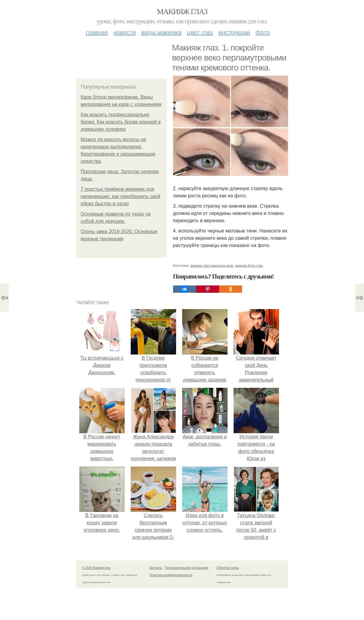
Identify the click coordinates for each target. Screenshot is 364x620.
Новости (125, 32)
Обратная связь (228, 568)
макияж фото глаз (249, 265)
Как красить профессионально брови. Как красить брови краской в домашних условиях (121, 122)
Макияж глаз (182, 12)
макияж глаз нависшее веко (212, 265)
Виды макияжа (162, 32)
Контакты (156, 568)
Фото (263, 32)
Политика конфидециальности (171, 575)
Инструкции (234, 32)
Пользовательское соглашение (187, 568)
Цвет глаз (200, 32)
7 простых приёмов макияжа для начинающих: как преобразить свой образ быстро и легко (121, 196)
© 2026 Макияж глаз (96, 568)
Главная (97, 32)
